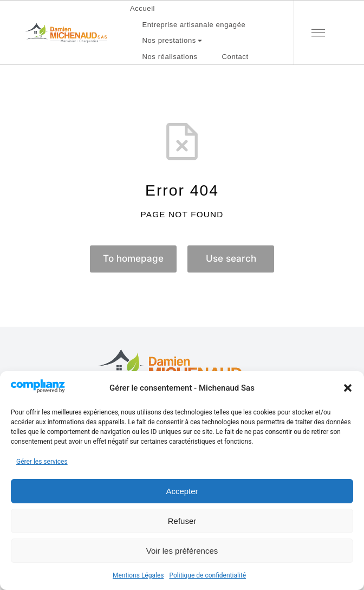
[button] (348, 388)
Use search (231, 260)
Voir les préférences (182, 551)
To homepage (133, 260)
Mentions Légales (138, 575)
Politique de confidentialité (207, 575)
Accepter (182, 491)
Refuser (182, 521)
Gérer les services (42, 462)
